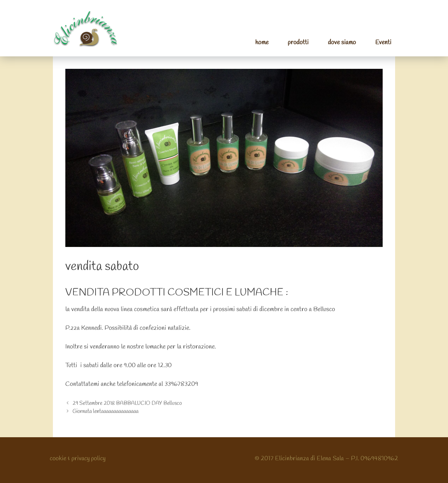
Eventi (383, 43)
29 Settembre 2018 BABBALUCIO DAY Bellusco (127, 403)
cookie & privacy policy (78, 459)
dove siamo (342, 43)
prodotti (298, 43)
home (262, 43)
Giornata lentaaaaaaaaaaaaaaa (105, 412)
